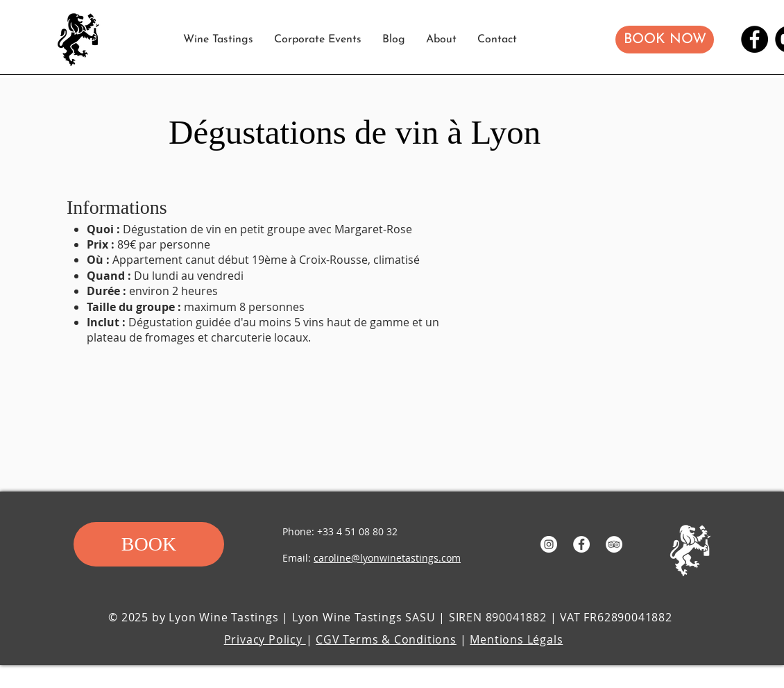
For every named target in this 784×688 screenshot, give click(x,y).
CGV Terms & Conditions (386, 639)
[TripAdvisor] (614, 544)
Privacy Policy (265, 639)
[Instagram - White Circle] (549, 544)
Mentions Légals (516, 639)
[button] (665, 40)
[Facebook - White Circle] (581, 544)
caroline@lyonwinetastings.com (387, 558)
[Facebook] (755, 39)
